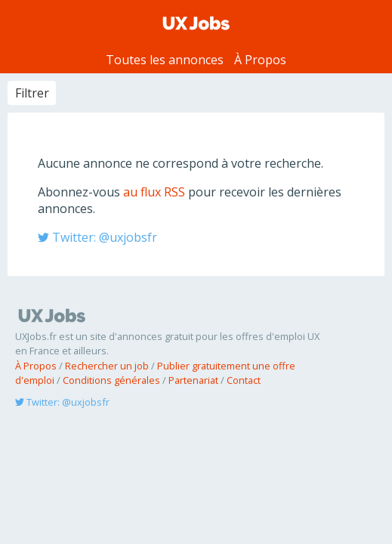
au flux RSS (154, 192)
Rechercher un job (107, 366)
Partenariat (193, 380)
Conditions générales (111, 380)
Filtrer (32, 93)
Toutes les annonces (165, 60)
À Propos (260, 60)
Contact (244, 380)
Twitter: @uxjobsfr (97, 237)
